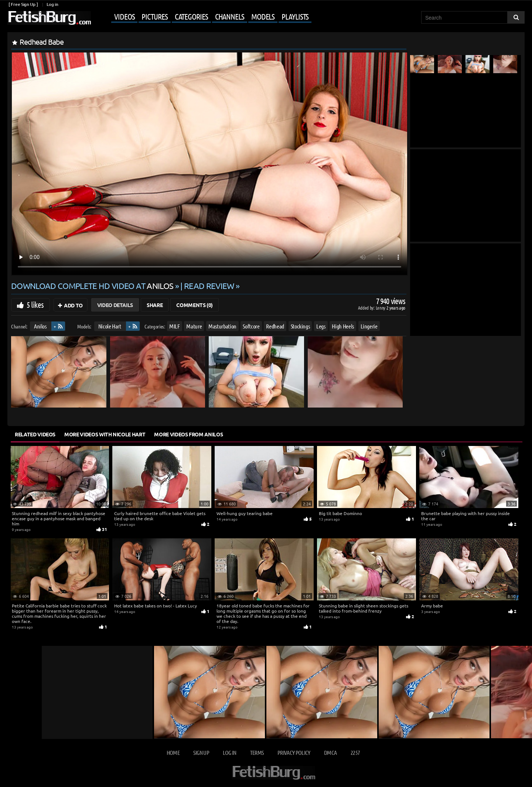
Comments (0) (195, 305)
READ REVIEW (209, 286)
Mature (194, 326)
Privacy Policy (294, 752)
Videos (124, 16)
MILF (175, 326)
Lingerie (369, 326)
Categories (191, 16)
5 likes (35, 304)
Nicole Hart (110, 326)
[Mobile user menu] (202, 17)
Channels (230, 16)
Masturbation (222, 326)
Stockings (300, 326)
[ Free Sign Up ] (23, 4)
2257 (355, 752)
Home (173, 752)
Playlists (295, 16)
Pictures (154, 16)
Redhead (275, 326)
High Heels (343, 326)
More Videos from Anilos (188, 434)
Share (155, 305)
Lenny (381, 308)
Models (263, 16)
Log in (52, 4)
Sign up (201, 752)
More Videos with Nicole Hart (105, 434)
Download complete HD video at (93, 286)
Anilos (40, 326)
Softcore (251, 326)
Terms (257, 752)
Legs (321, 326)
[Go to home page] (49, 18)
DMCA (330, 752)
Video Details (115, 305)
